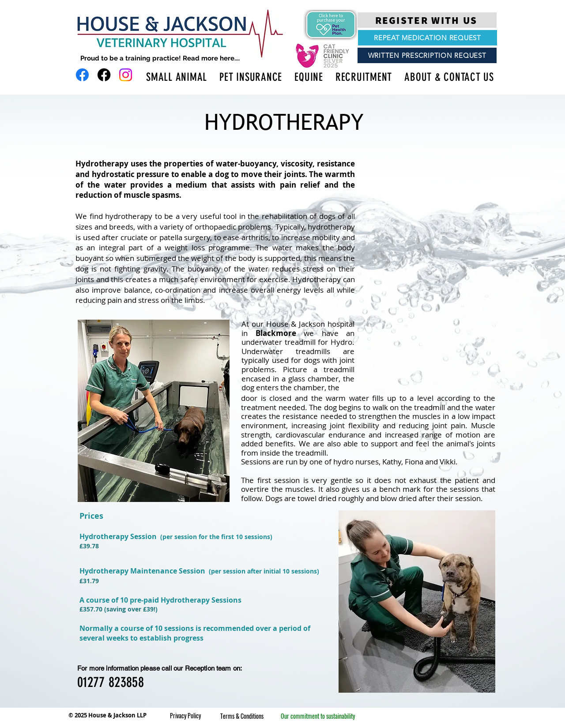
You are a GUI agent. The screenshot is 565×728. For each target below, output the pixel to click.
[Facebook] (82, 75)
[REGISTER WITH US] (427, 20)
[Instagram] (126, 75)
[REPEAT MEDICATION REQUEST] (428, 38)
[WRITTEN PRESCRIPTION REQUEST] (427, 55)
